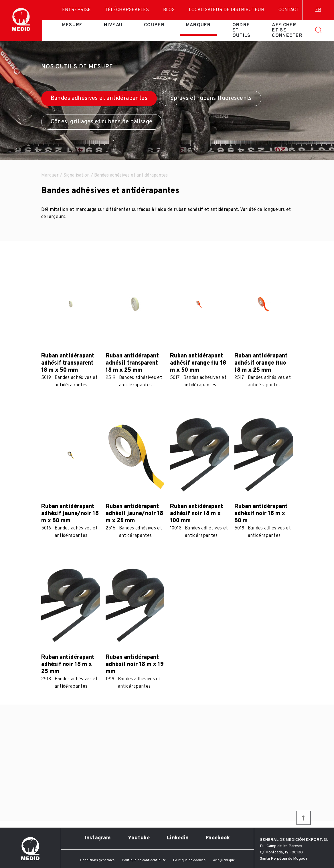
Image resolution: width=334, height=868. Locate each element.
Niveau (113, 25)
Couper (154, 25)
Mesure (72, 25)
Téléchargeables (127, 10)
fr (318, 10)
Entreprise (76, 10)
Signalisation (76, 175)
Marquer (198, 25)
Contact (289, 10)
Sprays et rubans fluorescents (211, 98)
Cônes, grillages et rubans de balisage (102, 122)
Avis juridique (224, 860)
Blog (169, 10)
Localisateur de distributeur (227, 10)
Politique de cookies (189, 860)
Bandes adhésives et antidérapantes (99, 98)
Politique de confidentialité (144, 860)
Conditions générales (97, 860)
